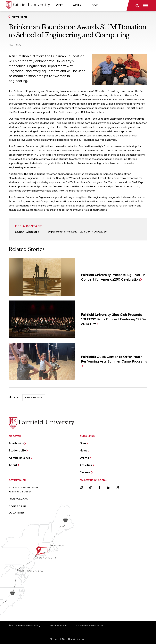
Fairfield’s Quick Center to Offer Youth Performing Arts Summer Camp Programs (114, 359)
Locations (17, 513)
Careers (85, 472)
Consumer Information (90, 626)
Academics (16, 443)
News (83, 450)
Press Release (34, 398)
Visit (59, 5)
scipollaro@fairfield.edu (63, 232)
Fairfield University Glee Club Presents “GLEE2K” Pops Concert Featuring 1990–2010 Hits (113, 319)
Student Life (17, 450)
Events (84, 458)
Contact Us (18, 506)
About (13, 465)
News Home (20, 17)
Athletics (86, 465)
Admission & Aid (20, 458)
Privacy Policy (58, 626)
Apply (77, 5)
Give (95, 5)
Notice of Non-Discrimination (68, 639)
